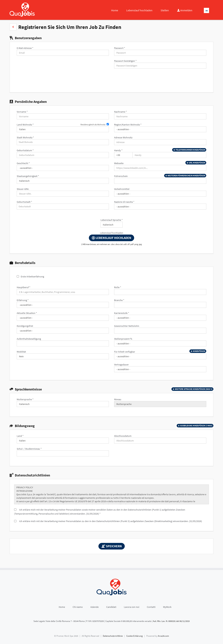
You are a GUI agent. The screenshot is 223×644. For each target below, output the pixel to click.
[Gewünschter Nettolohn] (160, 331)
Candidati (111, 607)
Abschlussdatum (123, 436)
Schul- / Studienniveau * (29, 449)
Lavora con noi (132, 607)
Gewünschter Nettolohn (127, 326)
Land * (20, 436)
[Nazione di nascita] (160, 207)
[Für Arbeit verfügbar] (160, 356)
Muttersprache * (25, 399)
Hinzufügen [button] (198, 351)
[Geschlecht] (63, 168)
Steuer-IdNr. (23, 189)
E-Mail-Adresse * (25, 48)
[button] (13, 27)
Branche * (119, 300)
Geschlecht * (23, 163)
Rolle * (118, 287)
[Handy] (123, 155)
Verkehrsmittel (122, 189)
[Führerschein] (160, 181)
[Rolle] (160, 292)
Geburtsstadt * (24, 202)
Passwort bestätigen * (125, 61)
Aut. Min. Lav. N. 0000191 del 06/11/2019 (171, 621)
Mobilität (21, 352)
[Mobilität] (63, 356)
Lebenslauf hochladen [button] (111, 238)
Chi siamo (78, 607)
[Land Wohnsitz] (63, 129)
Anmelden (185, 10)
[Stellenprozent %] (160, 343)
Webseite (119, 163)
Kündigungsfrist (25, 326)
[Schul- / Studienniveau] (63, 453)
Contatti (151, 607)
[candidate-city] (63, 142)
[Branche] (160, 305)
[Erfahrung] (63, 305)
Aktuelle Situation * (27, 313)
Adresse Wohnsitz (123, 137)
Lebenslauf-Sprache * (112, 220)
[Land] (63, 441)
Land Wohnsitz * (25, 125)
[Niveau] (160, 404)
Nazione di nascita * (124, 202)
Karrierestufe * (122, 313)
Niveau (118, 399)
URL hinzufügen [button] (196, 163)
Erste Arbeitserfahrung (32, 276)
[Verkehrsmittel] (160, 194)
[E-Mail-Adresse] (63, 53)
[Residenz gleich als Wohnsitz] (108, 124)
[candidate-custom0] (63, 207)
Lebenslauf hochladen (139, 10)
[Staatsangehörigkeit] (63, 181)
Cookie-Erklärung (134, 636)
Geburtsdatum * (25, 150)
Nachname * (120, 112)
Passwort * (120, 48)
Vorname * (22, 112)
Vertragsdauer (121, 365)
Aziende (95, 607)
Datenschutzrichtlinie (113, 636)
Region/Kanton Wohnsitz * (128, 125)
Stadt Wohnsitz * (25, 137)
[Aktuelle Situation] (63, 318)
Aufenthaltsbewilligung (29, 339)
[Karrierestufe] (160, 318)
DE (207, 11)
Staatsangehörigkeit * (28, 176)
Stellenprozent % (123, 339)
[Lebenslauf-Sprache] (112, 225)
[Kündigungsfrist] (63, 331)
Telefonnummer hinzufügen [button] (189, 150)
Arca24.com (163, 636)
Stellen (165, 10)
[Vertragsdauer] (160, 369)
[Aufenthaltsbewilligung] (63, 343)
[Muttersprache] (63, 404)
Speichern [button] (112, 546)
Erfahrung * (23, 300)
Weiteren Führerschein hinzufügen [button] (185, 176)
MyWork (167, 607)
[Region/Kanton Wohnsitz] (160, 129)
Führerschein (121, 176)
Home (115, 10)
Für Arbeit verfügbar (125, 352)
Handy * (118, 150)
